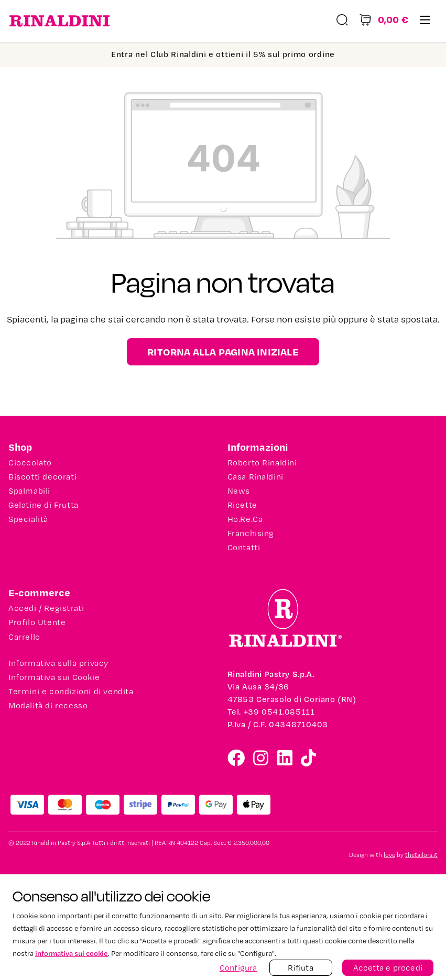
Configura (238, 968)
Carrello (24, 637)
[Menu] (425, 21)
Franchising (251, 533)
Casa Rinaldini (255, 477)
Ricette (242, 505)
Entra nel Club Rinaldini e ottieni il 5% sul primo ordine (223, 54)
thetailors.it (421, 855)
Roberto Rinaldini (262, 463)
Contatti (244, 548)
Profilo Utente (37, 622)
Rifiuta (300, 968)
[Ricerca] (342, 21)
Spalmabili (29, 491)
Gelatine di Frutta (43, 505)
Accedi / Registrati (46, 608)
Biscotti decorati (42, 477)
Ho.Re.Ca (245, 519)
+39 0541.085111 (279, 712)
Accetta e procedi (388, 968)
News (239, 491)
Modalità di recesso (48, 706)
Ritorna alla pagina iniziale (223, 352)
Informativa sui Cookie (54, 677)
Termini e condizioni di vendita (71, 692)
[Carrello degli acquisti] (384, 21)
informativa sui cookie (72, 953)
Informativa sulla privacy (58, 663)
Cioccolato (30, 463)
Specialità (28, 519)
